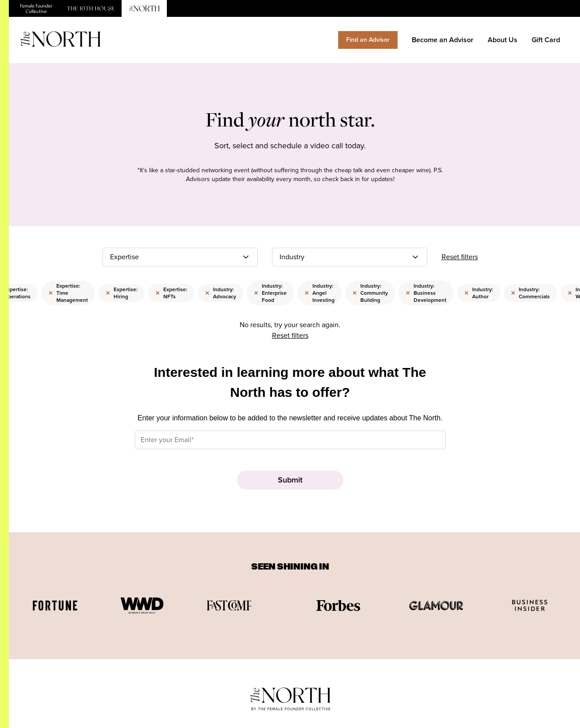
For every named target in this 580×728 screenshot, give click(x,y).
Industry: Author (479, 293)
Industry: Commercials (530, 293)
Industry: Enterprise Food (270, 293)
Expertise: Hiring (122, 293)
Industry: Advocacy (221, 293)
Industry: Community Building (370, 293)
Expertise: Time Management (68, 293)
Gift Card (546, 40)
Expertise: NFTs (171, 293)
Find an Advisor (368, 40)
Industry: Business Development (426, 293)
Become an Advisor (443, 40)
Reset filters (460, 257)
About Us (503, 40)
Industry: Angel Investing (320, 293)
